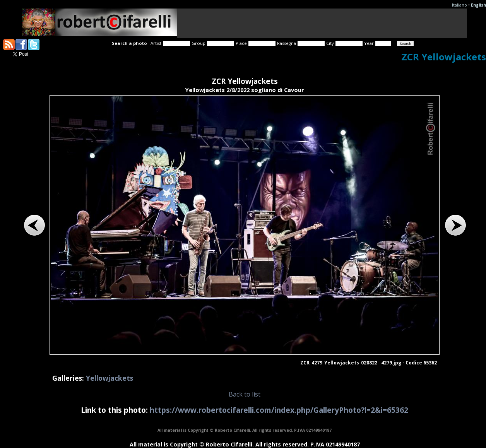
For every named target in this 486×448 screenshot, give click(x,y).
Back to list (245, 394)
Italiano (459, 5)
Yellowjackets (110, 378)
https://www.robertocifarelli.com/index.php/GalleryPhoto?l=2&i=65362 (279, 410)
